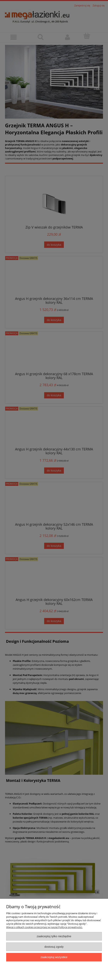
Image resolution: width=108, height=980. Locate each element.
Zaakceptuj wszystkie (54, 957)
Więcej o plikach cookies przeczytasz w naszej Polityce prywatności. (44, 927)
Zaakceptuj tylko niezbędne (54, 936)
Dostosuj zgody (54, 947)
